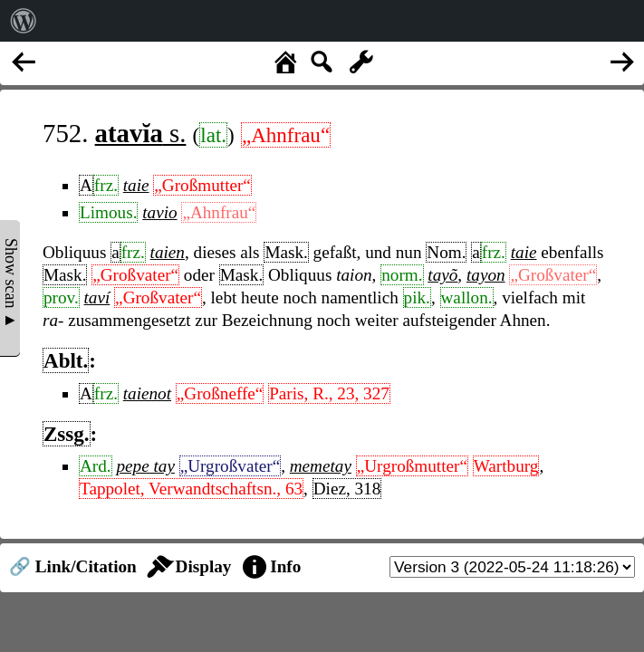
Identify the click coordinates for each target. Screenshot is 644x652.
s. (141, 133)
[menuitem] (24, 21)
